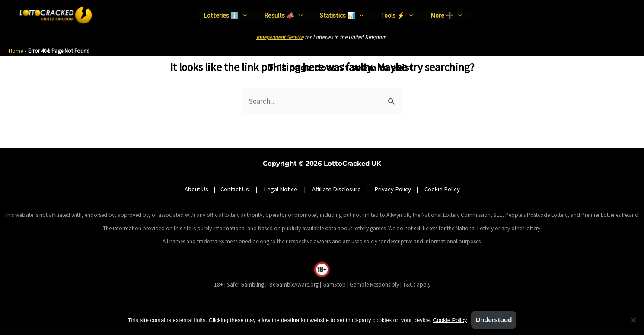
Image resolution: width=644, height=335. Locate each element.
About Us (196, 189)
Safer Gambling (245, 285)
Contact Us (235, 189)
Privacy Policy (393, 189)
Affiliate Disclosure (336, 189)
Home (16, 51)
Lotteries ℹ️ (225, 15)
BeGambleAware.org (294, 285)
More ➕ (446, 15)
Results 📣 (283, 15)
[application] (243, 15)
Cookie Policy (442, 189)
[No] (633, 320)
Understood (494, 320)
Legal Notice (281, 189)
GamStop (334, 285)
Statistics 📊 (342, 15)
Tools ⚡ (397, 15)
